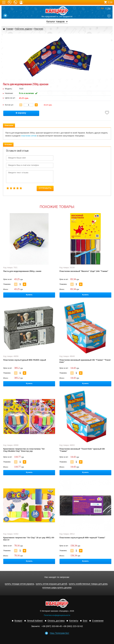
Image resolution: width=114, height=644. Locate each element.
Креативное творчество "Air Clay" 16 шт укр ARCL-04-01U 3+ (29, 539)
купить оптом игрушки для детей (51, 584)
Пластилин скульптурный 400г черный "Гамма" (82, 538)
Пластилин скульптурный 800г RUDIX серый (25, 360)
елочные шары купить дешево (57, 588)
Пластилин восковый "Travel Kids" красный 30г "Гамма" (82, 450)
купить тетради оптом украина (20, 584)
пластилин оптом (29, 136)
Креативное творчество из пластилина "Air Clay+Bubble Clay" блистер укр (24, 450)
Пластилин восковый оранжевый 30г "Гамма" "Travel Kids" (85, 361)
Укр (109, 8)
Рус (102, 8)
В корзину (21, 113)
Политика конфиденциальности (57, 615)
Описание (9, 125)
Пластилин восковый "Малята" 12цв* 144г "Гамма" (84, 271)
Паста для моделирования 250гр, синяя (22, 271)
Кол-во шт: (9, 105)
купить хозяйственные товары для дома (88, 584)
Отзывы (8, 145)
